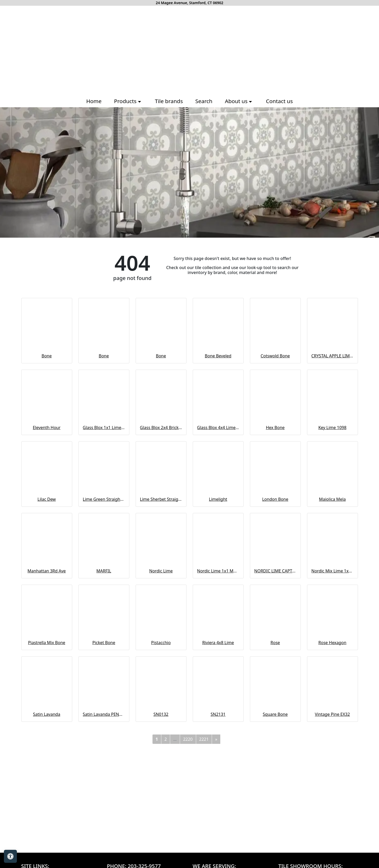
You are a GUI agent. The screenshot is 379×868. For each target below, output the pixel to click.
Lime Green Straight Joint (104, 499)
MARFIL (104, 571)
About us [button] (237, 101)
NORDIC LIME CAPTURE (275, 571)
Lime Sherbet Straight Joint (161, 499)
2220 (188, 739)
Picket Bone (104, 643)
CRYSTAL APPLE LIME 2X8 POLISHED (333, 356)
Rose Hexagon (333, 643)
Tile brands (169, 101)
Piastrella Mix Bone (47, 643)
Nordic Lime (161, 571)
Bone (47, 356)
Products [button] (126, 101)
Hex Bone (275, 428)
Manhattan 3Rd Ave (47, 571)
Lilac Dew (46, 499)
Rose (275, 643)
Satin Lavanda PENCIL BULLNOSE (104, 714)
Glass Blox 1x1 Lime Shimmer (104, 428)
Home (94, 101)
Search (204, 101)
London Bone (275, 499)
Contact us (279, 101)
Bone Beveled (218, 356)
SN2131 (218, 714)
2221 (204, 739)
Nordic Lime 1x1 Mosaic (218, 571)
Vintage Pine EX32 (332, 714)
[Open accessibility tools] (10, 856)
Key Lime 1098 (332, 428)
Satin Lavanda (47, 714)
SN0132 (161, 714)
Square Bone (275, 714)
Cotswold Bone (275, 356)
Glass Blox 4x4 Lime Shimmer (218, 428)
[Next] (216, 739)
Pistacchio (161, 643)
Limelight (218, 499)
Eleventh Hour (47, 428)
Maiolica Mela (332, 499)
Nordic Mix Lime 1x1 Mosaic (333, 571)
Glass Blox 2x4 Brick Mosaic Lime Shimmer (161, 428)
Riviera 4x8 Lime (218, 643)
